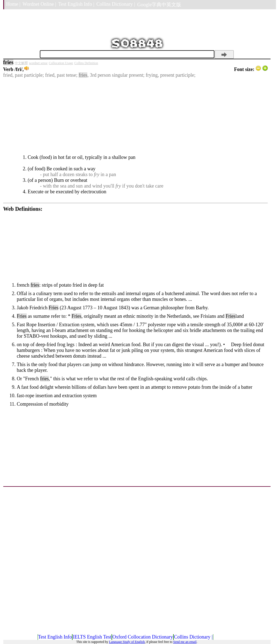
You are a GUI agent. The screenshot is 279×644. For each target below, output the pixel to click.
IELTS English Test (92, 637)
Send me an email (185, 642)
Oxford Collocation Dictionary (143, 637)
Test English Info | (76, 4)
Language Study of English (127, 642)
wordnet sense (38, 63)
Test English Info (55, 637)
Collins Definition (86, 63)
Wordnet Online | (39, 4)
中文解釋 (21, 63)
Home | (13, 4)
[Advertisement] (136, 116)
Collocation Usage (61, 63)
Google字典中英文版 (159, 5)
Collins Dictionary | (116, 4)
